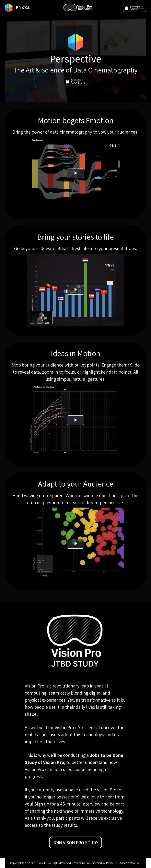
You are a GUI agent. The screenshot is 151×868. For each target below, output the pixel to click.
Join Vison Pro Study (75, 842)
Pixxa (23, 8)
